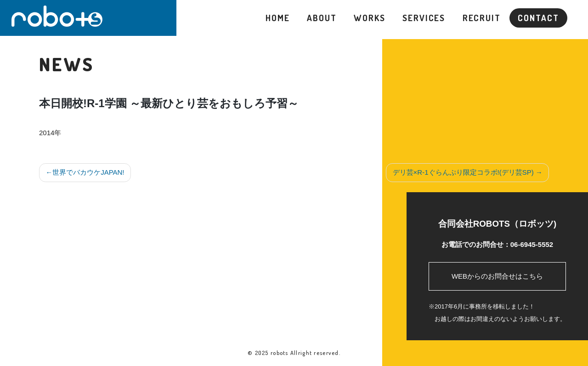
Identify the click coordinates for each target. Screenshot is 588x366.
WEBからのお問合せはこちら (497, 276)
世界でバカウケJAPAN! (88, 172)
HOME (278, 18)
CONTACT (538, 18)
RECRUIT (482, 18)
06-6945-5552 (532, 244)
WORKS (369, 18)
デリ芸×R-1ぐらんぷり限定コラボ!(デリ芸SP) (463, 172)
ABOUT (322, 18)
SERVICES (424, 18)
